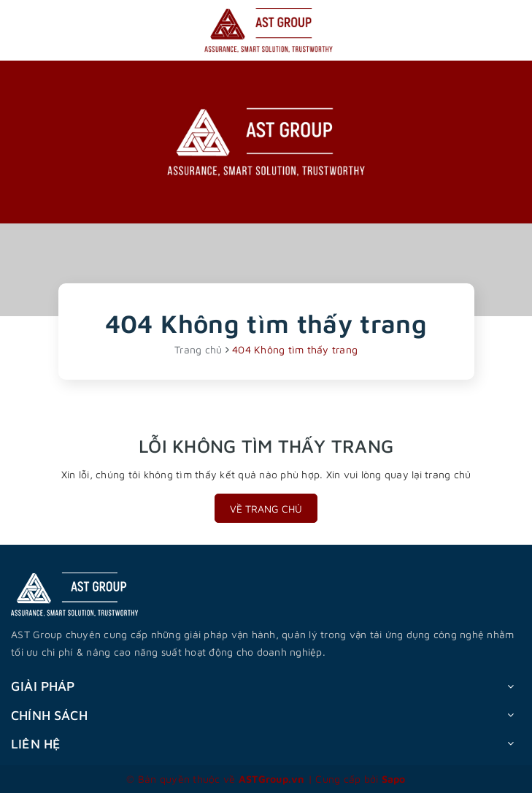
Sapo (394, 779)
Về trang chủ (266, 509)
